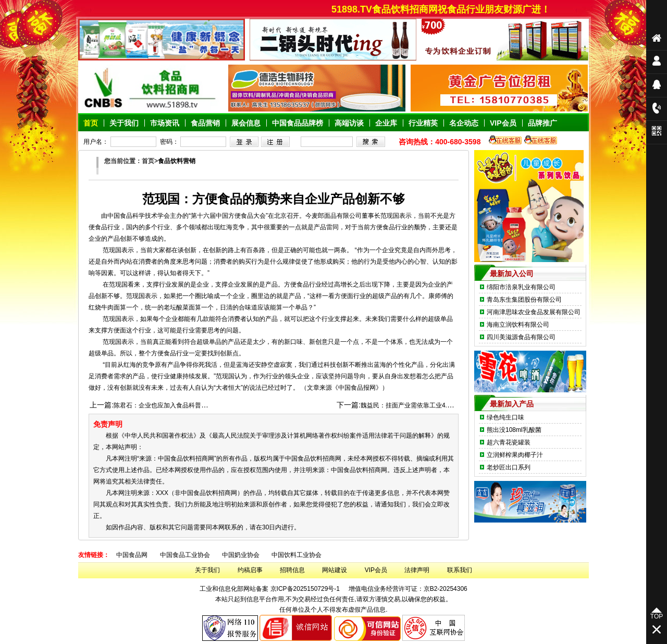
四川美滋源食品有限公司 (521, 337)
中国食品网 (132, 555)
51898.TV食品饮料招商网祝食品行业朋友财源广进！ (446, 9)
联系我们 (460, 570)
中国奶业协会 (241, 555)
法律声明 (417, 570)
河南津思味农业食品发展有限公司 (534, 312)
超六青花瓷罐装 (509, 442)
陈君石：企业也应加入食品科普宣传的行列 (173, 405)
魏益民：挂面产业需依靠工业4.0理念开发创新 (424, 405)
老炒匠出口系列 (509, 467)
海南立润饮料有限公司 (518, 325)
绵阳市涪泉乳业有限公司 (521, 287)
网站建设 (335, 570)
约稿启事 (250, 570)
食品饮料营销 (177, 161)
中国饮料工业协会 (297, 555)
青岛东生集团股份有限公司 (524, 300)
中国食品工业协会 (185, 555)
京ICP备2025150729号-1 (305, 589)
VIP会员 (376, 570)
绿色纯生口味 (505, 417)
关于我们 (207, 570)
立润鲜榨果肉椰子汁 (515, 455)
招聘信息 (292, 570)
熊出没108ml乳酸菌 (514, 430)
